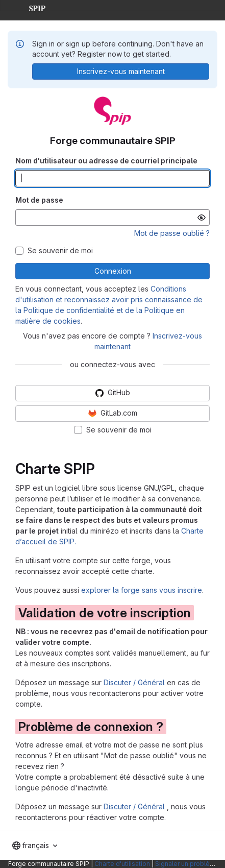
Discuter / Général (135, 682)
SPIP (29, 7)
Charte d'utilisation (122, 864)
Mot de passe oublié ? (172, 233)
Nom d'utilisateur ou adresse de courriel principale (106, 161)
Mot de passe (39, 200)
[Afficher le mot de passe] (202, 218)
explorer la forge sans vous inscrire (142, 590)
